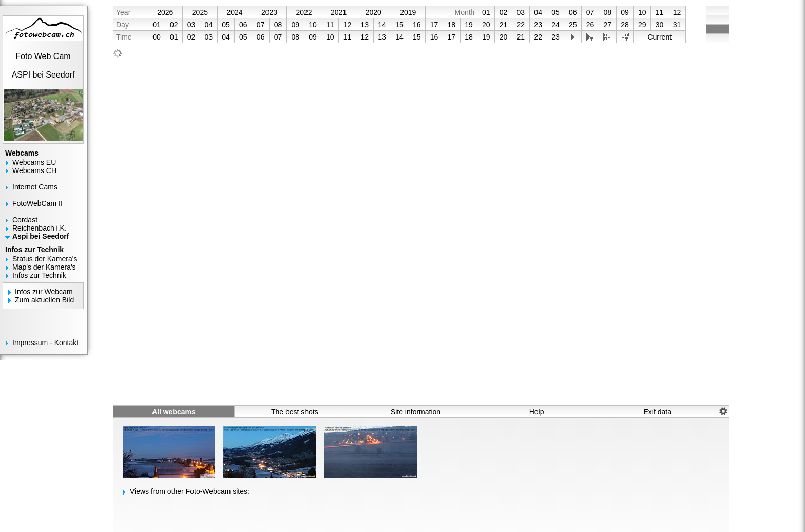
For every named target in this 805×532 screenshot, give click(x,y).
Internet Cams (35, 187)
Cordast (25, 220)
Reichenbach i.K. (40, 228)
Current (659, 37)
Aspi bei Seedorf (41, 236)
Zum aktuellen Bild (44, 300)
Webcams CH (34, 170)
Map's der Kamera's (44, 267)
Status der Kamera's (45, 259)
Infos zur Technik (34, 250)
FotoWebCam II (37, 203)
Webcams (22, 153)
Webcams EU (34, 162)
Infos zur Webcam (44, 292)
